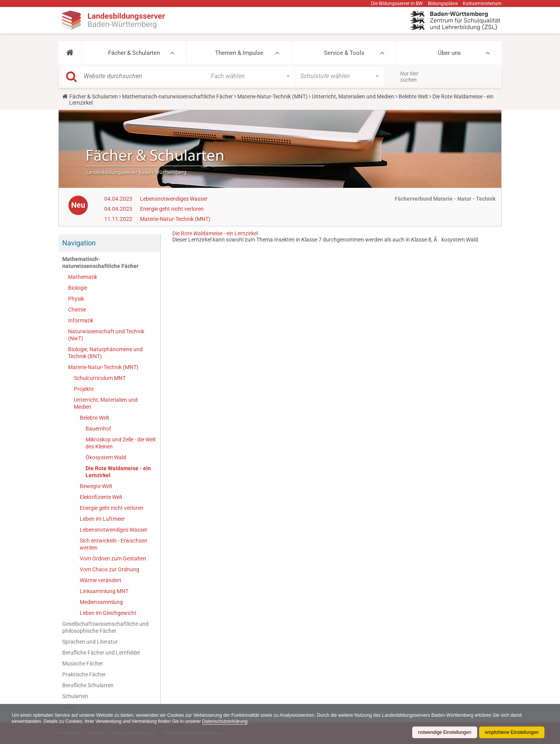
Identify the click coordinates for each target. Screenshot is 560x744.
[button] (70, 53)
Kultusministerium (482, 4)
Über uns (449, 53)
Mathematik (83, 277)
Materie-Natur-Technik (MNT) (272, 96)
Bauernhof (98, 429)
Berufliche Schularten (88, 685)
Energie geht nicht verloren (172, 209)
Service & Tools (344, 53)
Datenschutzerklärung (225, 721)
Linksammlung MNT (104, 591)
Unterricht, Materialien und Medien (353, 96)
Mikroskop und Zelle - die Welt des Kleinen (121, 443)
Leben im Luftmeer (102, 519)
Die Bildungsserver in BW (397, 4)
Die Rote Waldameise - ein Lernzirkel (118, 472)
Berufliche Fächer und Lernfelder (101, 653)
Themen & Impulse (239, 53)
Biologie (78, 288)
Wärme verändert (101, 580)
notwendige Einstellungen (445, 732)
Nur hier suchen (409, 77)
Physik (76, 299)
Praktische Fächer (84, 674)
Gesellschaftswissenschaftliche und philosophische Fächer (105, 627)
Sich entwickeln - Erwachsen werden (114, 544)
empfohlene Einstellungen (512, 732)
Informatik (81, 320)
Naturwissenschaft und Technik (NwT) (106, 335)
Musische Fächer (83, 663)
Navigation (79, 243)
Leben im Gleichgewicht (108, 613)
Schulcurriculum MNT (100, 378)
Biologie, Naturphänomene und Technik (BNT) (105, 353)
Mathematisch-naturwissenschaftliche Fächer (178, 96)
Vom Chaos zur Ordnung (109, 569)
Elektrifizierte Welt (101, 497)
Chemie (77, 310)
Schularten (75, 696)
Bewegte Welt (96, 486)
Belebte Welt (413, 96)
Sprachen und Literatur (90, 642)
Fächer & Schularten (134, 53)
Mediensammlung (101, 602)
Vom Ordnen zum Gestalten (113, 558)
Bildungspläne (443, 4)
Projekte (84, 389)
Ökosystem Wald (106, 457)
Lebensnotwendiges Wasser (174, 199)
